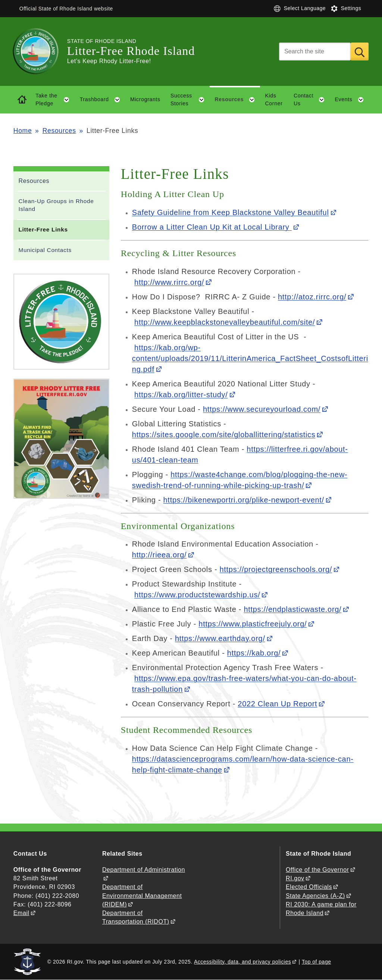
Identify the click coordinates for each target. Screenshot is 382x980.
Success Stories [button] (190, 100)
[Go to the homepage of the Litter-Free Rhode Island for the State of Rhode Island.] (40, 52)
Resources (59, 131)
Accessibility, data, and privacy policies (242, 962)
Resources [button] (237, 100)
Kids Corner (274, 99)
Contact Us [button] (312, 100)
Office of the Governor (317, 870)
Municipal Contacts (45, 250)
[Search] (315, 52)
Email (21, 913)
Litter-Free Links (43, 229)
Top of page (317, 962)
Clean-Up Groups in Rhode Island (56, 205)
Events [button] (352, 100)
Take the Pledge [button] (55, 100)
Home (23, 131)
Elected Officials (309, 887)
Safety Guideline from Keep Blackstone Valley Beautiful (231, 212)
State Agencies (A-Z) (315, 896)
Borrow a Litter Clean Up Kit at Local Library (212, 227)
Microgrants (145, 99)
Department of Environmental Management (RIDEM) (142, 895)
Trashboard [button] (103, 100)
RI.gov (295, 878)
